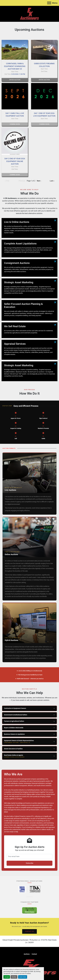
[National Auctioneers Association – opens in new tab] (22, 889)
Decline (14, 977)
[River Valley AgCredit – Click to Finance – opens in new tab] (29, 910)
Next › (39, 181)
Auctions (27, 954)
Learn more (23, 977)
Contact (34, 954)
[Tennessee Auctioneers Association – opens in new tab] (35, 889)
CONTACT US (29, 931)
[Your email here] (29, 856)
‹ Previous (22, 181)
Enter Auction (15, 80)
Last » (52, 181)
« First (7, 181)
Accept (7, 977)
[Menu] (49, 3)
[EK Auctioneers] (29, 967)
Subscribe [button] (29, 863)
